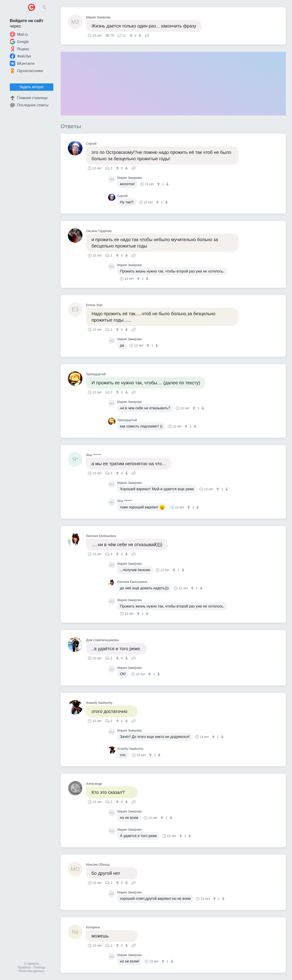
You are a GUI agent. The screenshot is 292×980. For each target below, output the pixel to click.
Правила (24, 967)
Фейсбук (20, 56)
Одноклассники (26, 71)
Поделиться (147, 35)
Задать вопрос (32, 87)
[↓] (139, 35)
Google (19, 42)
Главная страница (29, 98)
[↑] (132, 35)
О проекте (32, 964)
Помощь (39, 967)
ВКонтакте (22, 63)
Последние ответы (29, 105)
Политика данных (32, 971)
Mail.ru (19, 34)
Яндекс (20, 49)
